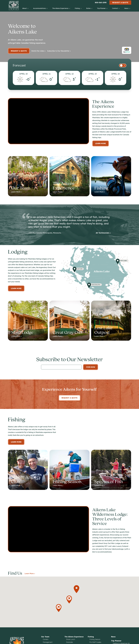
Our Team (45, 637)
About (25, 8)
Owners (46, 639)
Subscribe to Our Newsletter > (59, 51)
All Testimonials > (103, 233)
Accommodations (40, 8)
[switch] (123, 65)
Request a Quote (120, 3)
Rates (89, 8)
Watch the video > (38, 51)
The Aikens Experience (61, 8)
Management (48, 642)
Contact (116, 8)
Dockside (69, 642)
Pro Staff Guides (95, 642)
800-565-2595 (101, 3)
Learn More (101, 143)
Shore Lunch (71, 639)
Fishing (78, 8)
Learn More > (30, 573)
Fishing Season (95, 639)
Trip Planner (102, 8)
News (127, 8)
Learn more (16, 288)
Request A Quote (69, 398)
